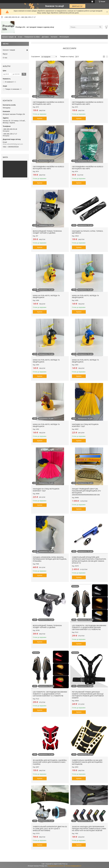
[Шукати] (100, 27)
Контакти (54, 37)
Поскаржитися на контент (56, 866)
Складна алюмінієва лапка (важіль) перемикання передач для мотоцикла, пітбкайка (50, 559)
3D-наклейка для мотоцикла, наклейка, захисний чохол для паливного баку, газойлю (50, 762)
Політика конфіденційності (73, 866)
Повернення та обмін (32, 37)
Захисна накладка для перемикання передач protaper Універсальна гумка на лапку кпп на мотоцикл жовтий (89, 829)
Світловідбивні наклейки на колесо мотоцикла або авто (48, 103)
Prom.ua (65, 864)
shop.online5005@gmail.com (13, 144)
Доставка (45, 37)
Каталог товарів (8, 37)
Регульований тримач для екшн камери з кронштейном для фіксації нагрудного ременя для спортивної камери (88, 695)
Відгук (5, 54)
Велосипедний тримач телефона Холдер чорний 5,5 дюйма (47, 232)
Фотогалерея (64, 37)
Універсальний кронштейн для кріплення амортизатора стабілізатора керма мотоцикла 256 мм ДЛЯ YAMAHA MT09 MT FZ (89, 560)
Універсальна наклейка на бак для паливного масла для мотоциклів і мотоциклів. (87, 762)
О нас (20, 37)
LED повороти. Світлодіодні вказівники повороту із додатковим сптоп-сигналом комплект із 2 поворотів (50, 694)
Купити (40, 118)
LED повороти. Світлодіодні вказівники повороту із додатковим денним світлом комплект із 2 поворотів (89, 627)
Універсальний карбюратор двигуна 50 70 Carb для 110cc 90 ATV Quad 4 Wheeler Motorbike (50, 829)
